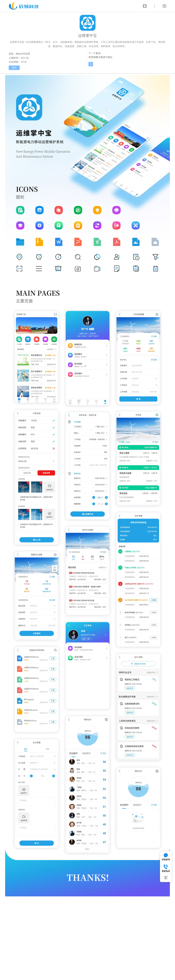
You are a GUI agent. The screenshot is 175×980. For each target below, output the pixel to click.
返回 (14, 68)
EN (145, 6)
